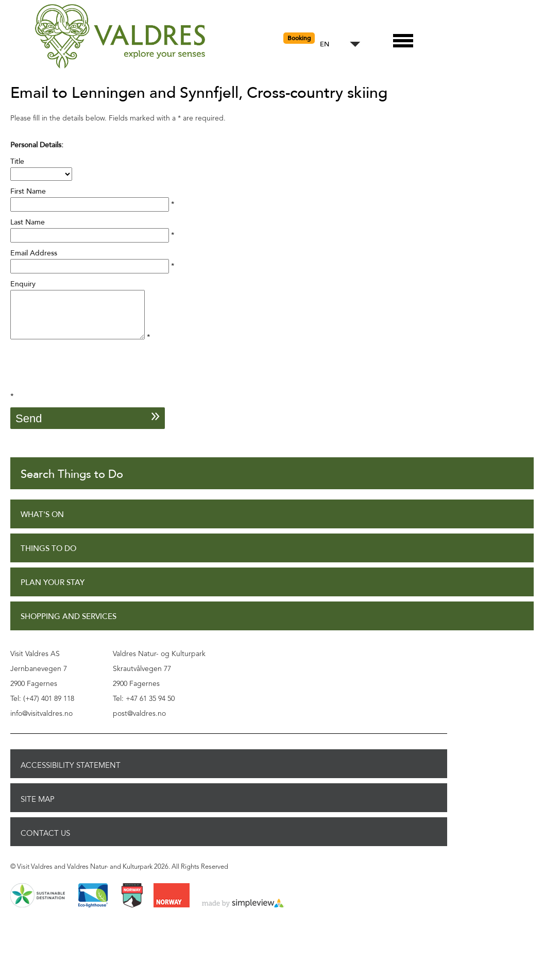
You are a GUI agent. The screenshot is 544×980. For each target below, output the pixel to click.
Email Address (34, 253)
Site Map (38, 809)
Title (17, 161)
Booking (299, 38)
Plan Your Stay (53, 592)
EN (325, 45)
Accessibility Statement (71, 775)
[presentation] (89, 380)
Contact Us (45, 843)
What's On (42, 524)
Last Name (28, 222)
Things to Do (48, 558)
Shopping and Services (69, 626)
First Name (28, 191)
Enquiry (23, 284)
